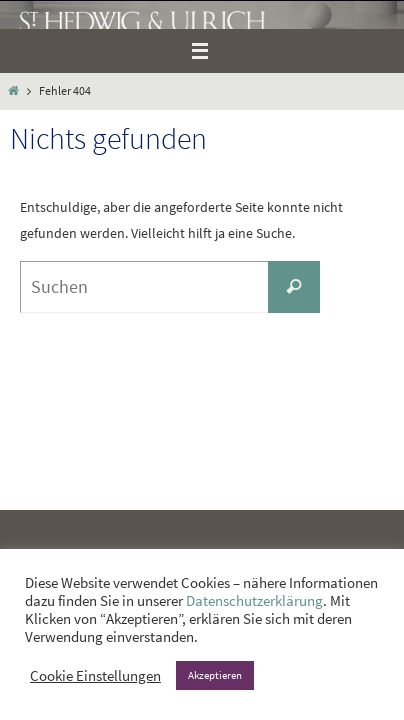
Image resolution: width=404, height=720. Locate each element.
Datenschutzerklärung (254, 601)
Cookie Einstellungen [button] (95, 676)
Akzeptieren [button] (215, 675)
